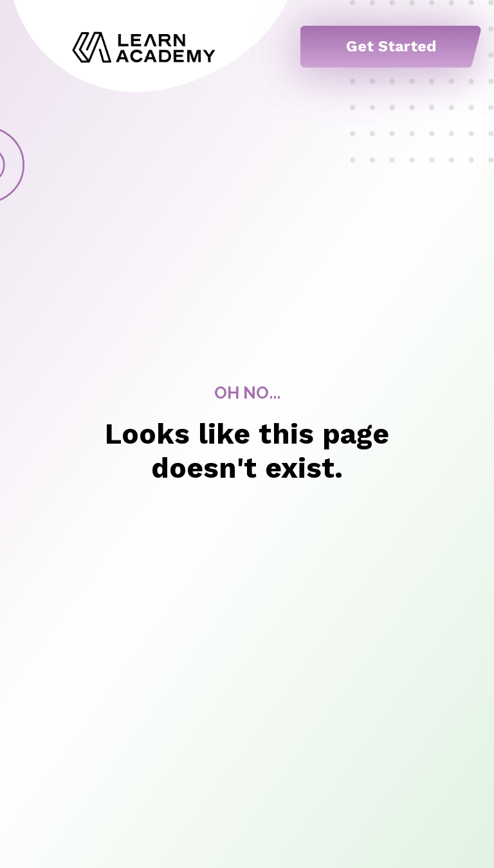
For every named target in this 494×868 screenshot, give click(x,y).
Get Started (391, 46)
